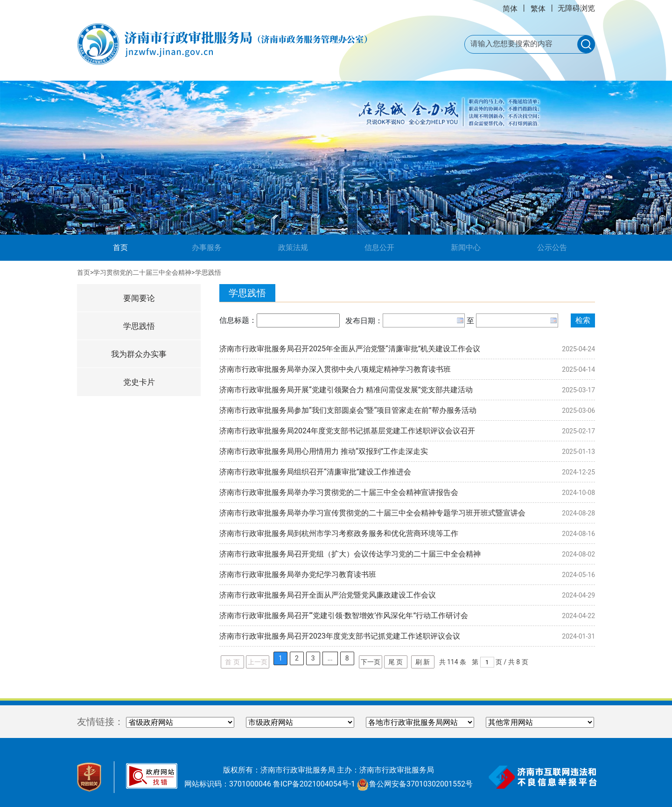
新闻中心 (466, 247)
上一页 (258, 662)
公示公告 (552, 247)
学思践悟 (208, 272)
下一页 (371, 662)
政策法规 (293, 247)
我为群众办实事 (139, 354)
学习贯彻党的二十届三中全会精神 (142, 272)
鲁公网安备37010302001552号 (415, 784)
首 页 (232, 662)
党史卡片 (139, 382)
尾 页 (395, 662)
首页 (135, 247)
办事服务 (207, 247)
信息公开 (379, 247)
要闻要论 (139, 298)
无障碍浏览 (576, 8)
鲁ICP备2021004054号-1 (314, 784)
